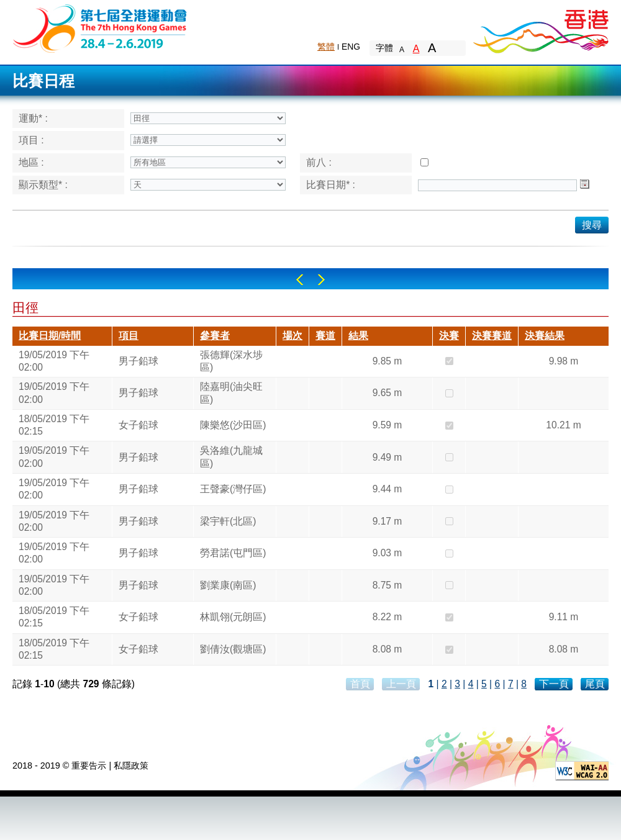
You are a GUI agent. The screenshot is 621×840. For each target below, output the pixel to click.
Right (321, 280)
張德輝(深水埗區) (231, 361)
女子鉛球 (138, 425)
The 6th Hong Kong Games (100, 28)
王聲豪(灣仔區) (233, 489)
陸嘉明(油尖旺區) (231, 393)
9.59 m (388, 425)
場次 (292, 336)
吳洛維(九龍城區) (231, 457)
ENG (351, 47)
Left (300, 280)
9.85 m (388, 361)
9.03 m (388, 553)
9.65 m (388, 393)
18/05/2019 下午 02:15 (54, 425)
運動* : (33, 118)
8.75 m (388, 585)
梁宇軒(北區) (228, 521)
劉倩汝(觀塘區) (233, 649)
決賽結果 (545, 336)
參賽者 (215, 336)
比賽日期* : (331, 185)
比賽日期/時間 (50, 336)
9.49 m (388, 457)
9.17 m (388, 521)
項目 (129, 336)
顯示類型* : (43, 185)
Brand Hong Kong (540, 28)
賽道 (325, 336)
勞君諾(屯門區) (233, 553)
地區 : (31, 162)
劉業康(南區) (228, 585)
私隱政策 (131, 765)
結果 (358, 336)
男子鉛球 (138, 361)
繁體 (326, 47)
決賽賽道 (492, 336)
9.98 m (564, 361)
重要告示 (89, 765)
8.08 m (388, 649)
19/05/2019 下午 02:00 (54, 361)
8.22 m (388, 617)
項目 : (31, 140)
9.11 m (564, 617)
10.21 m (563, 425)
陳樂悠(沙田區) (233, 425)
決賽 (449, 336)
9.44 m (388, 489)
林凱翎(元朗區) (233, 617)
